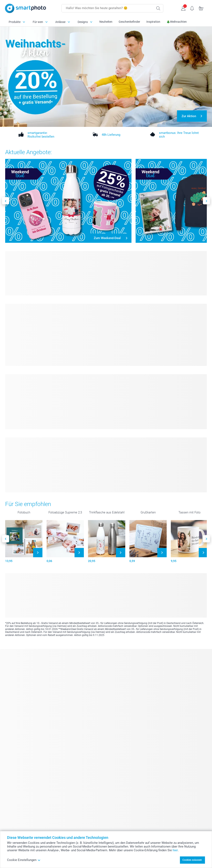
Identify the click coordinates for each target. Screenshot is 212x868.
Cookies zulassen (192, 860)
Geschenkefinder (129, 22)
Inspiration (153, 22)
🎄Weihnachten (177, 22)
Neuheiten (106, 22)
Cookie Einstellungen (24, 860)
